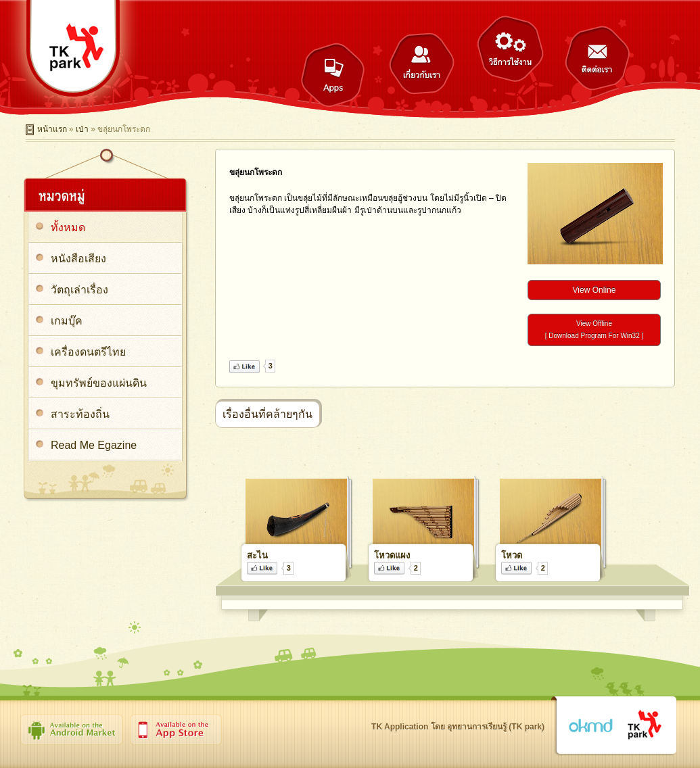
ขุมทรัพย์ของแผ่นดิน (99, 383)
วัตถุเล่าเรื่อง (79, 290)
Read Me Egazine (94, 445)
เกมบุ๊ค (67, 321)
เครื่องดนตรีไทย (88, 352)
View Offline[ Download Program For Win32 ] (594, 330)
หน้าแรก (52, 129)
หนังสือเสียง (78, 259)
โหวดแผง (392, 555)
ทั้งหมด (68, 227)
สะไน (257, 555)
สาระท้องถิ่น (80, 414)
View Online (594, 290)
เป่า (82, 129)
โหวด (512, 555)
